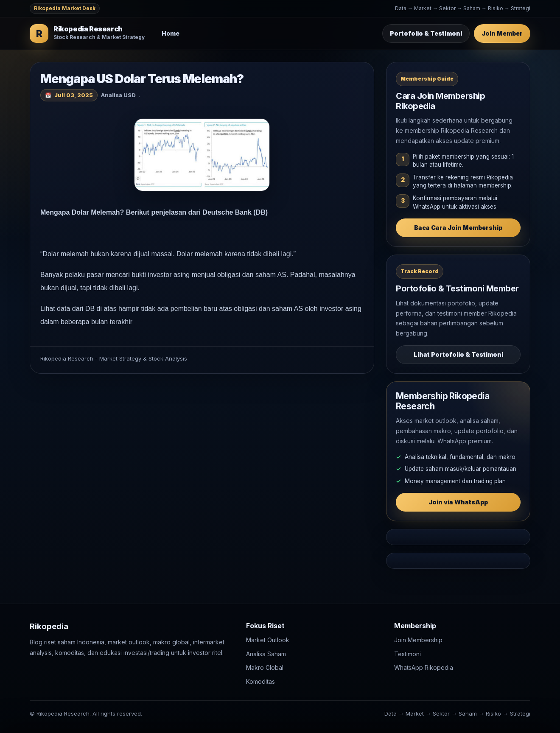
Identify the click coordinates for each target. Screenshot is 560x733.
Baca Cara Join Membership (458, 228)
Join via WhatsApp (458, 502)
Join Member (502, 33)
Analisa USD (118, 95)
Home (171, 33)
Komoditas (260, 681)
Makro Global (265, 668)
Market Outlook (268, 640)
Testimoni (407, 654)
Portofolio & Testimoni (426, 33)
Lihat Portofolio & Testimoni (458, 354)
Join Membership (418, 640)
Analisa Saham (266, 654)
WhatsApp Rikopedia (424, 668)
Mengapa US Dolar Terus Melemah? (142, 79)
